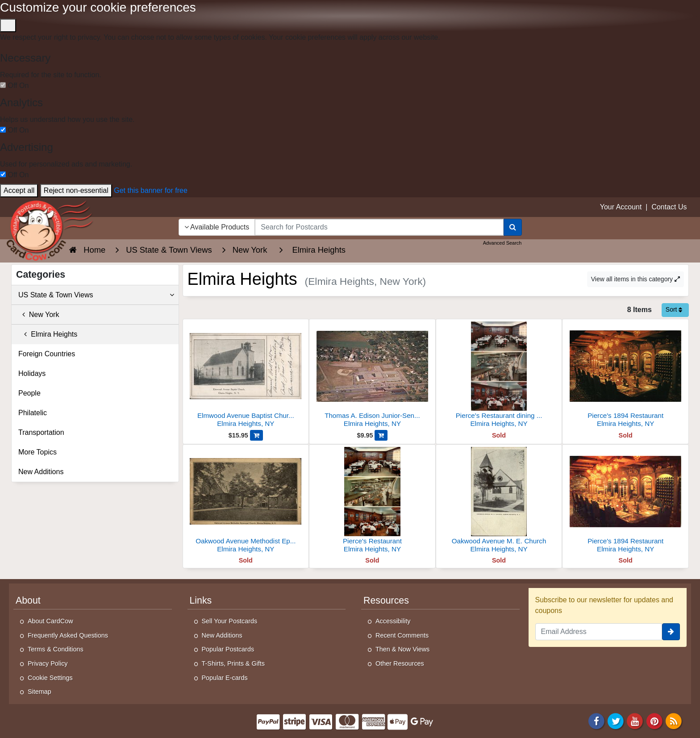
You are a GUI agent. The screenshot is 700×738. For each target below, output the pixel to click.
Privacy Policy (48, 663)
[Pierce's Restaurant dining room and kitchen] (499, 376)
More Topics (37, 452)
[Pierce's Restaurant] (372, 501)
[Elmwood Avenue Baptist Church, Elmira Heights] (246, 376)
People (29, 393)
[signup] (671, 632)
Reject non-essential (76, 190)
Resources (386, 600)
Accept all (19, 190)
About (28, 600)
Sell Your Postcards (230, 621)
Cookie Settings (50, 678)
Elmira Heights (48, 334)
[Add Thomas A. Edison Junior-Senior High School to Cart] (381, 435)
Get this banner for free (151, 190)
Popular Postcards (228, 649)
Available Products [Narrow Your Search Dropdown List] (217, 227)
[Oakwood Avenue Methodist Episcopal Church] (246, 501)
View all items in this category (635, 279)
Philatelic (33, 413)
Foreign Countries (47, 354)
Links (201, 600)
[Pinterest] (654, 720)
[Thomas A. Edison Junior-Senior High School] (372, 376)
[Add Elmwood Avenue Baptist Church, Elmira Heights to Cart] (256, 435)
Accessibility (393, 621)
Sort (674, 309)
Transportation (41, 432)
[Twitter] (616, 720)
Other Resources (400, 663)
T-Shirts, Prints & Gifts (233, 663)
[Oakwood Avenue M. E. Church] (499, 501)
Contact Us (669, 207)
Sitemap (40, 692)
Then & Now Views (402, 649)
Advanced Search (502, 243)
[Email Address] (599, 632)
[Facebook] (596, 720)
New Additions (41, 472)
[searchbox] (379, 227)
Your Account (621, 207)
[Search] (513, 227)
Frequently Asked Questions (68, 635)
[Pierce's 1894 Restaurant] (625, 376)
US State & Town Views (96, 295)
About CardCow (50, 621)
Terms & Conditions (56, 649)
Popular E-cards (225, 678)
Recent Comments (402, 635)
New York (39, 315)
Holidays (32, 373)
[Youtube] (635, 720)
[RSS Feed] (674, 720)
